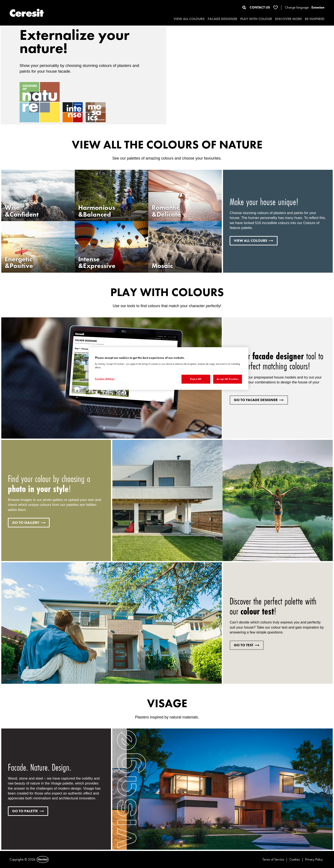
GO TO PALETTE (28, 811)
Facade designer (222, 19)
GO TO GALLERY (29, 523)
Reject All (196, 379)
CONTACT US (260, 7)
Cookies (295, 859)
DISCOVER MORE (288, 19)
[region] (168, 369)
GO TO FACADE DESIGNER (259, 400)
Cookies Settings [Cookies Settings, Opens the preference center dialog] (105, 379)
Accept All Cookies (228, 379)
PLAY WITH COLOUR (256, 19)
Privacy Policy (314, 859)
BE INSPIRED (315, 19)
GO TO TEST (247, 645)
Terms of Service (273, 859)
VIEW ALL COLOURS (189, 19)
